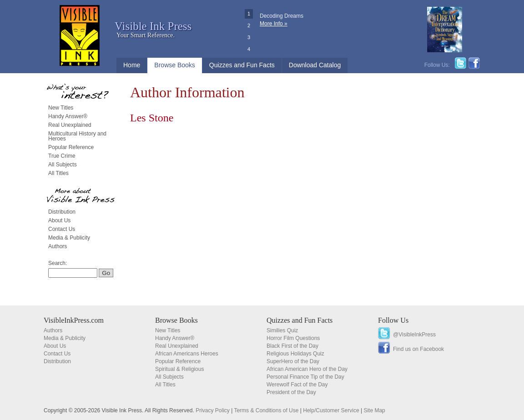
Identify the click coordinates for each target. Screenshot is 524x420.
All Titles (58, 173)
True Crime (62, 156)
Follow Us (393, 320)
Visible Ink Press (153, 26)
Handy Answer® (68, 116)
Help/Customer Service (331, 410)
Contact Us (62, 229)
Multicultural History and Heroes (77, 136)
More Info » (274, 24)
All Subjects (63, 165)
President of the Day (291, 392)
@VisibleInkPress (414, 335)
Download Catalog (315, 65)
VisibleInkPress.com (74, 320)
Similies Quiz (282, 330)
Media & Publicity (69, 238)
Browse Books (174, 65)
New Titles (61, 108)
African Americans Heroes (187, 354)
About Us (59, 220)
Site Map (374, 410)
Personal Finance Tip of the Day (305, 377)
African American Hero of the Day (307, 369)
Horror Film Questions (293, 338)
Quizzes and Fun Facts (242, 65)
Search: (58, 263)
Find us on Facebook (418, 349)
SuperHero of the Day (293, 361)
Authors (58, 246)
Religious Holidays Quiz (295, 354)
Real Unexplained (70, 125)
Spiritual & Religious (179, 369)
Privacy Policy (213, 410)
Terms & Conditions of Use (266, 410)
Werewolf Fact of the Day (297, 385)
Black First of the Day (292, 346)
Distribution (62, 212)
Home (132, 65)
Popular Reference (71, 147)
